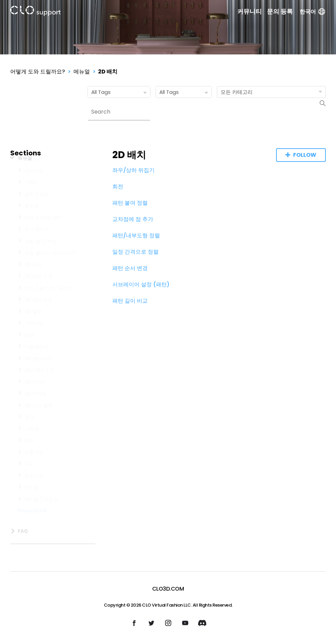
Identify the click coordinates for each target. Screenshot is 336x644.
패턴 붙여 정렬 (130, 203)
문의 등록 (280, 12)
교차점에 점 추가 (133, 219)
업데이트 (34, 187)
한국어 (313, 12)
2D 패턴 (33, 281)
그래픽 (32, 445)
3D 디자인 (36, 398)
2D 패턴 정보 (39, 316)
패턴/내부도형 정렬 (136, 235)
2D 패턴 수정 (39, 292)
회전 (118, 187)
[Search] (119, 112)
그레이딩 (34, 339)
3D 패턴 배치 (39, 374)
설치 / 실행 (37, 210)
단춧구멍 (34, 468)
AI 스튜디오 (37, 245)
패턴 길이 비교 (130, 301)
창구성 (32, 222)
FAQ (23, 539)
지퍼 (29, 480)
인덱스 (32, 198)
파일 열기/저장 (41, 257)
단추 (29, 456)
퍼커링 (32, 503)
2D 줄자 (33, 327)
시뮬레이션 (36, 362)
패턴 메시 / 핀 (40, 386)
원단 (29, 433)
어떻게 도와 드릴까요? (38, 72)
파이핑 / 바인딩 (41, 515)
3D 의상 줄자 (39, 421)
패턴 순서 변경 (130, 268)
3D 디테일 (36, 409)
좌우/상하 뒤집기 (133, 170)
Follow (305, 155)
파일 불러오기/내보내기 (50, 269)
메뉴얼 (82, 72)
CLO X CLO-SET (43, 234)
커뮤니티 (250, 12)
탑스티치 (34, 492)
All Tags (120, 92)
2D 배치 (108, 72)
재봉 (29, 351)
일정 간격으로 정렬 (135, 252)
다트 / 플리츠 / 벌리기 (49, 304)
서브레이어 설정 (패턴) (141, 284)
